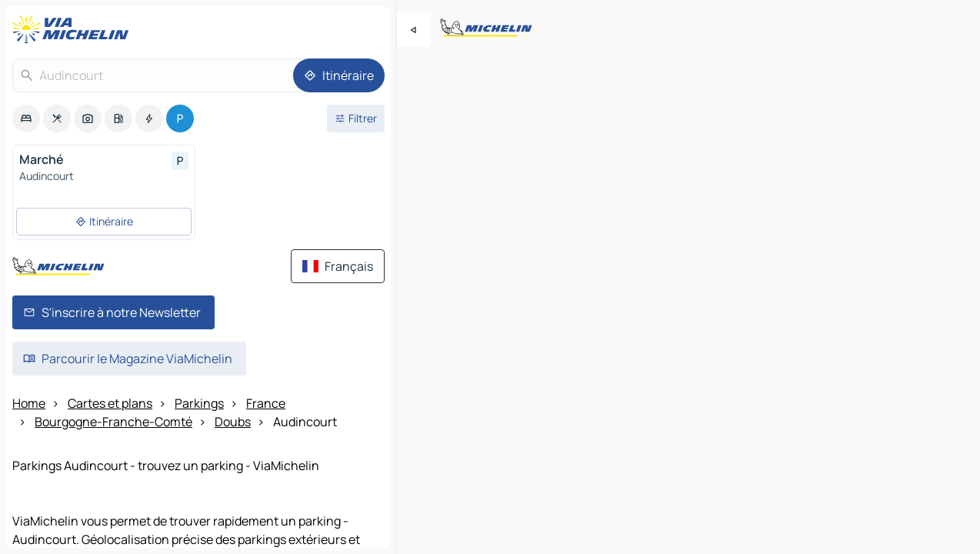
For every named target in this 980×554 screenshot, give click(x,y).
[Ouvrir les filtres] (356, 118)
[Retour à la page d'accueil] (74, 29)
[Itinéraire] (339, 75)
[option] (26, 118)
